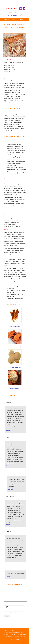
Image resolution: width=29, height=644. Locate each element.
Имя (9, 607)
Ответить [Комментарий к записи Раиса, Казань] (9, 525)
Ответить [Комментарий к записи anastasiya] (11, 489)
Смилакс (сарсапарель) (15, 347)
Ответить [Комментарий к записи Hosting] (9, 431)
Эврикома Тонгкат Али (15, 368)
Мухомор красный (15, 388)
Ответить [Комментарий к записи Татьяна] (9, 466)
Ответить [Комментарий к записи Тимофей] (9, 560)
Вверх (25, 643)
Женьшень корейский (15, 326)
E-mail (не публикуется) (14, 613)
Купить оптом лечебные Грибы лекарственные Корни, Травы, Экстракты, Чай (15, 3)
